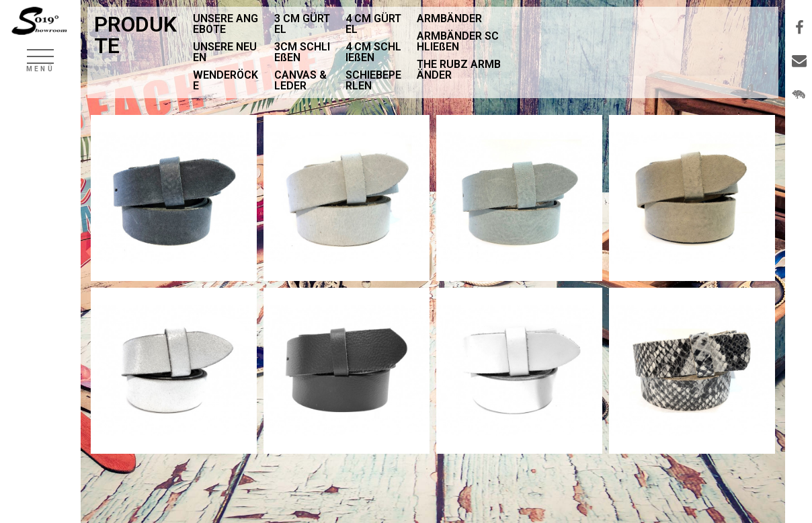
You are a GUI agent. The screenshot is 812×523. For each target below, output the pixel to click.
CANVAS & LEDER (300, 80)
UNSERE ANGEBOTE (226, 24)
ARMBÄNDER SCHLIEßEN (458, 41)
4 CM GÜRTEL (373, 24)
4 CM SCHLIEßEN (373, 52)
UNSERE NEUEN (225, 52)
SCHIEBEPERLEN (373, 80)
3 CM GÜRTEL (302, 24)
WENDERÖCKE (226, 80)
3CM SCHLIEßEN (302, 52)
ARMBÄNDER (449, 18)
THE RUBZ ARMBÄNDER (459, 70)
